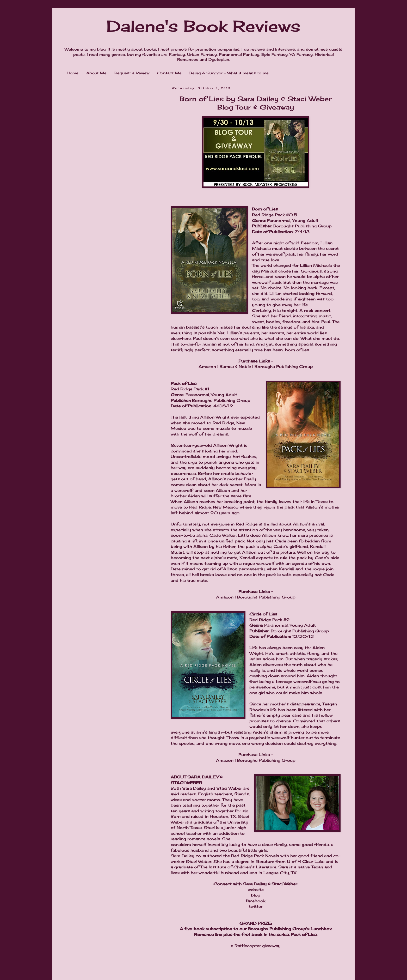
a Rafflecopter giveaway (256, 946)
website (256, 890)
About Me (96, 73)
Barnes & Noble (235, 367)
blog (256, 895)
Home (73, 73)
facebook (256, 901)
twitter (256, 906)
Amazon (207, 367)
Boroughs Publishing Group (284, 367)
